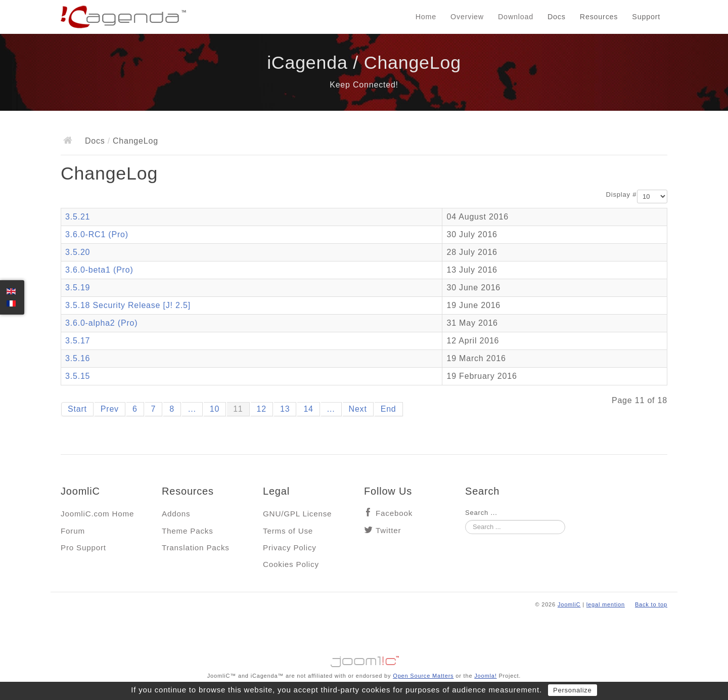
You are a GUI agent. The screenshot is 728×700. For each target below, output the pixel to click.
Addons (176, 514)
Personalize (573, 690)
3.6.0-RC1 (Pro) (97, 234)
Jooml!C (364, 659)
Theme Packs (188, 531)
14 (308, 409)
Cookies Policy (291, 564)
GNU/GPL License (297, 514)
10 (215, 409)
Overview (467, 17)
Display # (622, 194)
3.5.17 (78, 341)
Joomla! (485, 676)
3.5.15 (78, 376)
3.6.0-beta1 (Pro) (99, 270)
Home (426, 17)
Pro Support (83, 548)
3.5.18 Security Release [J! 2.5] (128, 305)
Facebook (394, 513)
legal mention (606, 604)
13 (285, 409)
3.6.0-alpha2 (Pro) (101, 323)
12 (262, 409)
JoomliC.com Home (97, 514)
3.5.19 (78, 288)
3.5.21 (78, 217)
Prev (110, 409)
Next (358, 409)
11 (238, 409)
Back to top (651, 604)
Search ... (481, 513)
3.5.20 (78, 252)
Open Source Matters (423, 676)
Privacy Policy (290, 548)
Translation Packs (196, 548)
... (192, 409)
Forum (73, 531)
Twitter (388, 530)
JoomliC (569, 604)
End (389, 409)
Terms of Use (288, 531)
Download (516, 17)
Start (77, 409)
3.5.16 (78, 358)
